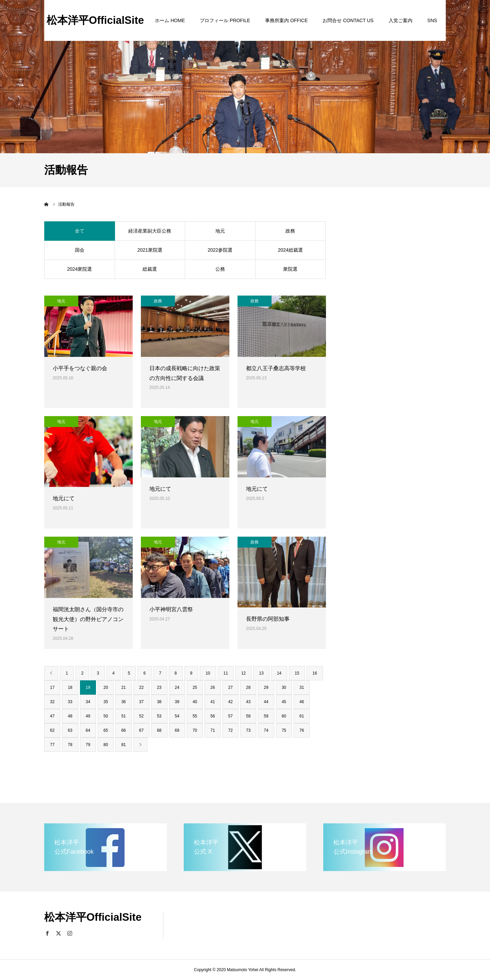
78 (70, 745)
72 (231, 730)
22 (141, 687)
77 (52, 745)
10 (208, 673)
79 (88, 745)
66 (123, 730)
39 (177, 702)
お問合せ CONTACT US (348, 20)
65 (106, 730)
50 (106, 716)
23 (159, 687)
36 (123, 702)
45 (284, 702)
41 (213, 702)
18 (70, 687)
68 (159, 730)
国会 (80, 250)
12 (243, 673)
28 (248, 687)
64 (88, 730)
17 (52, 687)
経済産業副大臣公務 (150, 231)
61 (302, 716)
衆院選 (290, 269)
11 (226, 673)
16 (315, 673)
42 (231, 702)
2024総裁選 (290, 250)
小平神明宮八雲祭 (171, 609)
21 (123, 687)
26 (213, 687)
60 (284, 716)
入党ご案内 (401, 20)
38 (159, 702)
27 (231, 687)
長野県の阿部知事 (268, 619)
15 (297, 673)
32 (52, 702)
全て (80, 231)
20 (106, 687)
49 (88, 716)
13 (261, 673)
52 (141, 716)
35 (106, 702)
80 (106, 745)
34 (88, 702)
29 (266, 687)
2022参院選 (220, 250)
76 (302, 730)
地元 (220, 231)
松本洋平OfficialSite (95, 20)
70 (195, 730)
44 (266, 702)
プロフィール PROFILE (225, 20)
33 (70, 702)
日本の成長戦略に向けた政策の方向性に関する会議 (185, 373)
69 (177, 730)
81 (123, 745)
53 (159, 716)
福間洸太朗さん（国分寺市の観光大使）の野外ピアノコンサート (88, 619)
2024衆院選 (79, 269)
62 (52, 730)
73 (248, 730)
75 (284, 730)
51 (123, 716)
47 (52, 716)
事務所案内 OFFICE (286, 20)
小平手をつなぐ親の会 (80, 368)
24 (177, 687)
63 (70, 730)
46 (302, 702)
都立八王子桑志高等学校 (276, 368)
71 (213, 730)
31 (302, 687)
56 (213, 716)
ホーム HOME (170, 20)
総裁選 (150, 269)
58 (248, 716)
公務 (220, 269)
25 (195, 687)
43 (248, 702)
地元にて (64, 498)
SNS (432, 20)
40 (195, 702)
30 (284, 687)
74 (266, 730)
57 (231, 716)
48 (70, 716)
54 (177, 716)
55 (195, 716)
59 (266, 716)
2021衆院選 (150, 250)
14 (279, 673)
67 (141, 730)
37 (141, 702)
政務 (290, 231)
